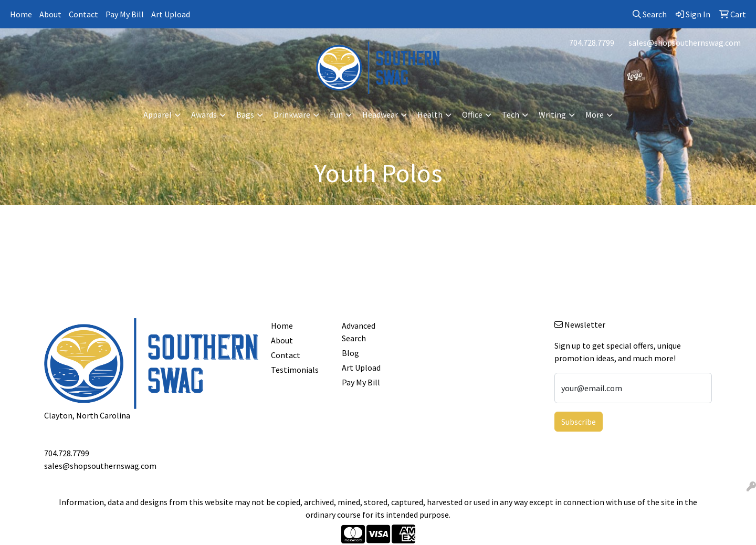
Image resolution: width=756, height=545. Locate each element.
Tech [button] (511, 114)
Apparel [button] (157, 114)
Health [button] (430, 114)
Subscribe (579, 422)
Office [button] (472, 114)
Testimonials (295, 370)
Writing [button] (552, 114)
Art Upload (171, 14)
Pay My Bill (125, 14)
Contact (83, 14)
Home (21, 14)
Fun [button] (336, 114)
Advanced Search (359, 332)
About (50, 14)
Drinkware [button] (292, 114)
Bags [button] (245, 114)
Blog (350, 353)
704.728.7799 (592, 43)
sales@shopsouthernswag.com (685, 43)
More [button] (595, 114)
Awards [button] (204, 114)
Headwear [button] (380, 114)
